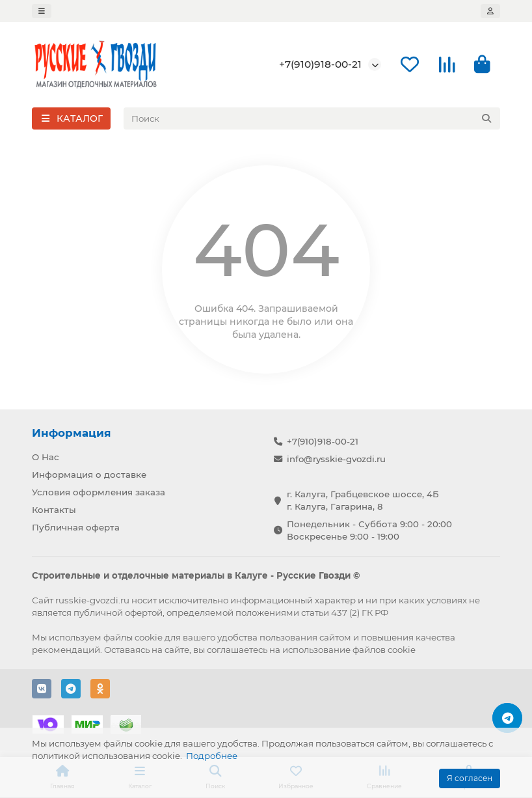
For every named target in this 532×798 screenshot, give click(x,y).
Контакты (54, 510)
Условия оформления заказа (99, 492)
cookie (149, 637)
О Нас (46, 457)
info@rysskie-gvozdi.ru (336, 459)
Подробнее (212, 756)
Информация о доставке (89, 475)
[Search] (312, 118)
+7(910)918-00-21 (320, 64)
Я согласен (470, 778)
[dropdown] (42, 11)
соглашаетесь (237, 650)
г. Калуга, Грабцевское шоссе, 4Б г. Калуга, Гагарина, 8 (363, 500)
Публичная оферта (76, 527)
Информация (72, 433)
